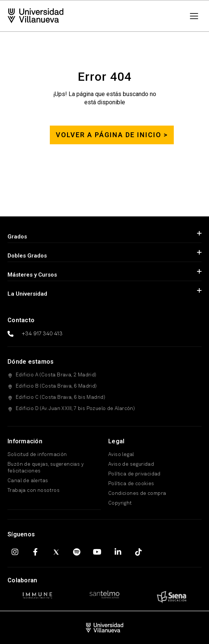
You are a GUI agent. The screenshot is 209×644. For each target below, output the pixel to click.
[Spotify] (77, 552)
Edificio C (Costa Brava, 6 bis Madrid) (60, 398)
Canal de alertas (28, 481)
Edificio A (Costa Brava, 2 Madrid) (56, 375)
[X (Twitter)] (56, 552)
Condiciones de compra (137, 494)
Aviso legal (121, 455)
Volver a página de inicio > (112, 135)
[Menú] (194, 16)
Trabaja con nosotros (34, 491)
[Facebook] (36, 552)
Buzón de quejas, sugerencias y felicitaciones (46, 468)
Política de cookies (131, 484)
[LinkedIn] (118, 552)
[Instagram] (15, 552)
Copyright (120, 503)
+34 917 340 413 (42, 334)
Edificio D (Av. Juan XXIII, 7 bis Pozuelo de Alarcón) (75, 409)
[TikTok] (139, 552)
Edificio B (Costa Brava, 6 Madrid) (56, 386)
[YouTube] (97, 552)
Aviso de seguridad (131, 464)
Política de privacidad (134, 474)
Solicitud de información (37, 455)
